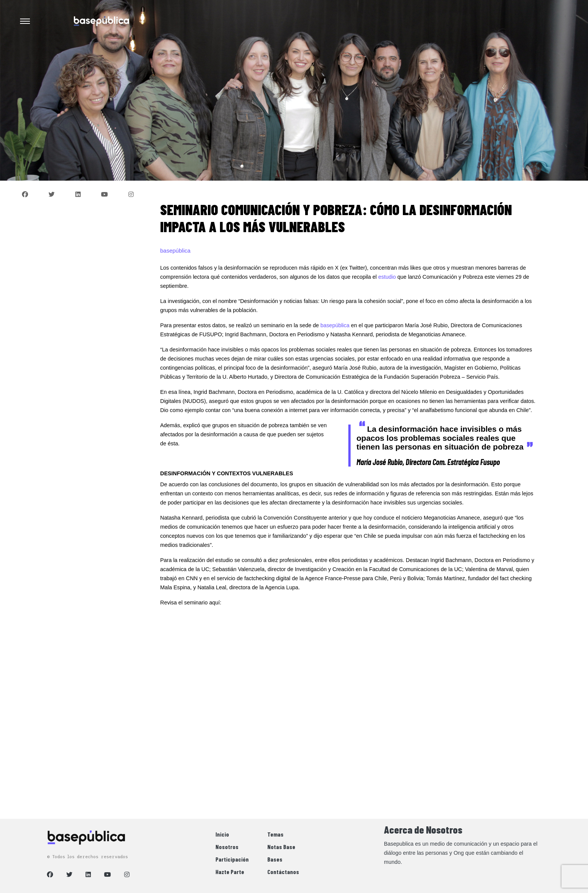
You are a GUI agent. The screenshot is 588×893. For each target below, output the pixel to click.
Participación (232, 859)
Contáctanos (283, 872)
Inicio (222, 834)
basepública (335, 325)
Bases (275, 859)
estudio (387, 277)
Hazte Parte (230, 872)
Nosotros (227, 847)
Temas (275, 834)
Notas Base (281, 847)
